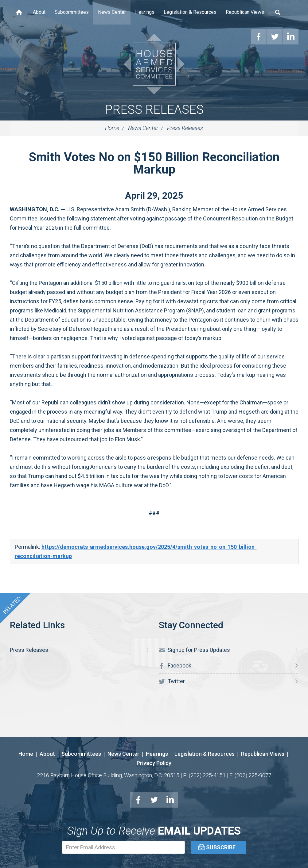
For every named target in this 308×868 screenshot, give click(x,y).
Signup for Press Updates (194, 650)
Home (19, 12)
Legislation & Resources (190, 12)
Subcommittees (72, 12)
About (39, 12)
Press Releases (154, 110)
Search (278, 12)
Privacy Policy (154, 763)
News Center (112, 12)
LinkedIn (170, 800)
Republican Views (245, 12)
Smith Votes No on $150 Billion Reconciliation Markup (154, 163)
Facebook (175, 666)
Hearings (145, 12)
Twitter (172, 681)
